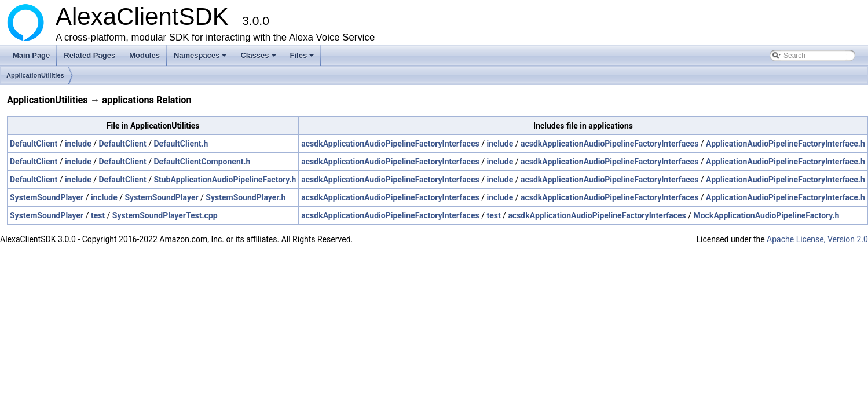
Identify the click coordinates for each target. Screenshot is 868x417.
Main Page (31, 55)
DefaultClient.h (181, 144)
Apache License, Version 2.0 (817, 239)
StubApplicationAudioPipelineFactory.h (225, 180)
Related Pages (89, 55)
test (98, 215)
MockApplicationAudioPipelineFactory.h (766, 215)
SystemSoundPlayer (47, 197)
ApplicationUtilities (35, 75)
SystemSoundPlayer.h (246, 197)
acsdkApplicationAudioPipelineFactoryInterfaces (390, 144)
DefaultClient (34, 144)
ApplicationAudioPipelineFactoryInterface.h (785, 144)
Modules (144, 55)
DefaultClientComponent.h (202, 162)
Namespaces (201, 58)
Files (303, 58)
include (78, 144)
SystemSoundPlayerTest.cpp (165, 215)
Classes (259, 58)
